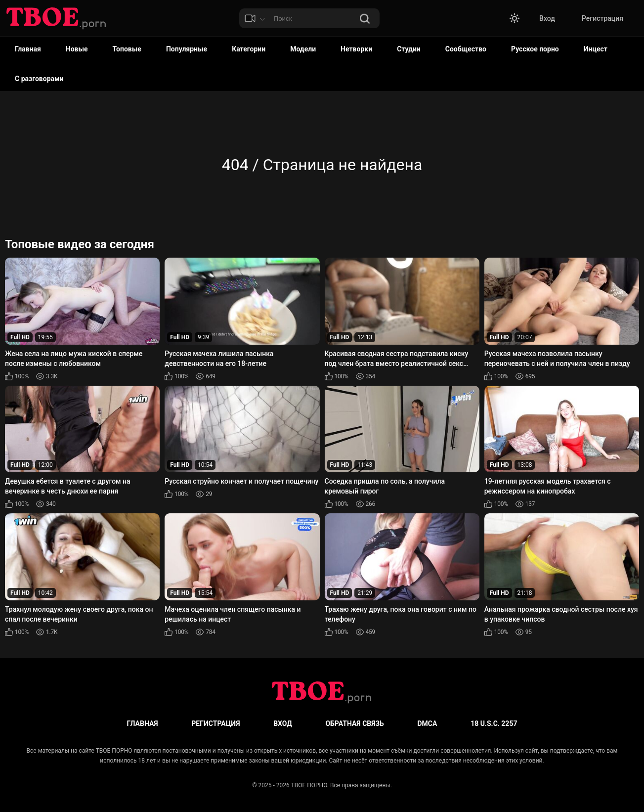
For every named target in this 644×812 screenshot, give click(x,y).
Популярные (187, 49)
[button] (515, 18)
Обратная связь (354, 723)
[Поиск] (365, 20)
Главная (28, 49)
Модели (303, 49)
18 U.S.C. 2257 (494, 723)
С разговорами (39, 79)
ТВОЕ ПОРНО (309, 785)
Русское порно (535, 49)
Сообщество (466, 49)
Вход (547, 18)
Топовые (127, 49)
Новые (77, 49)
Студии (409, 49)
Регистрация (602, 18)
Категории (249, 49)
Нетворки (356, 49)
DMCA (428, 723)
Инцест (596, 49)
